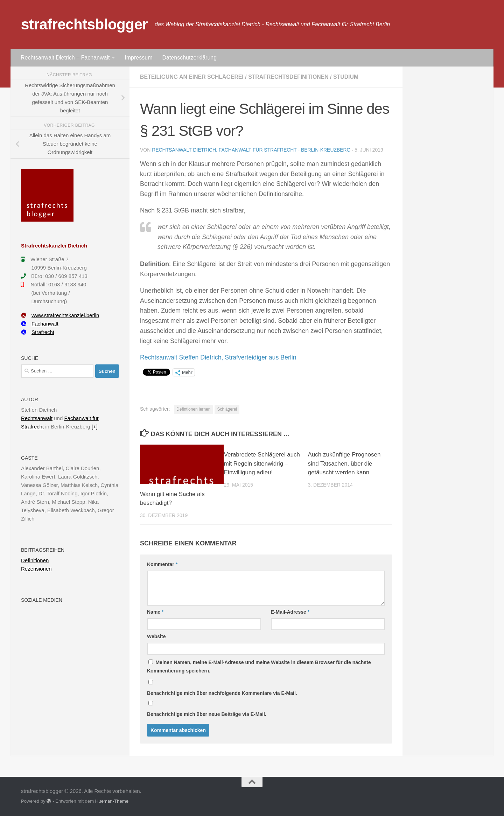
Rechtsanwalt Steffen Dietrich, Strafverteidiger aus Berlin (219, 357)
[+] (95, 427)
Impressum (138, 58)
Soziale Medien (42, 600)
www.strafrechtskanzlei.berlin (60, 315)
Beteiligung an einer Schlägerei (192, 77)
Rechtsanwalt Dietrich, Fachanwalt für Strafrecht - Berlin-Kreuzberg (252, 150)
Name (155, 612)
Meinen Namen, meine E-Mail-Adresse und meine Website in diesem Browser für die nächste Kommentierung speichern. (259, 667)
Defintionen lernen (193, 409)
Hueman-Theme (112, 801)
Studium (348, 77)
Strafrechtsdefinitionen (290, 77)
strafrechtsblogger (84, 24)
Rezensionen (36, 569)
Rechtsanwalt (37, 418)
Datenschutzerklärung (189, 58)
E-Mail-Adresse (290, 612)
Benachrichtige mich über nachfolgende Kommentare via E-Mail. (222, 693)
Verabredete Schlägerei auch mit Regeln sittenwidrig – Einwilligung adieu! (261, 463)
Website (156, 636)
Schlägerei (227, 409)
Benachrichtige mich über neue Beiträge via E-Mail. (207, 714)
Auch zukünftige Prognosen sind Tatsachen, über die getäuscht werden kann (344, 463)
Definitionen (35, 560)
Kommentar (162, 564)
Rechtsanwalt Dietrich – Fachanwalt (65, 58)
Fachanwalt (40, 324)
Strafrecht (38, 332)
